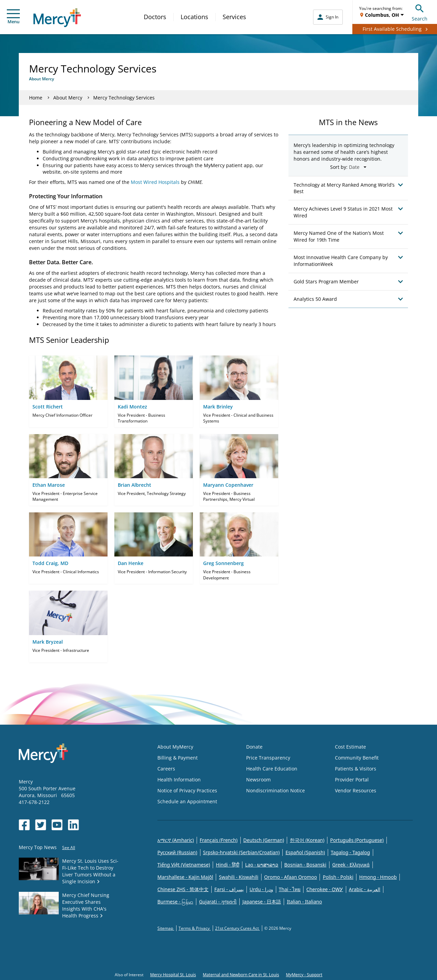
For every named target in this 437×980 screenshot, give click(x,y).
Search (420, 12)
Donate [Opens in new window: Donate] (254, 747)
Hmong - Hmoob (378, 877)
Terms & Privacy (195, 928)
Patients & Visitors (356, 769)
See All (69, 848)
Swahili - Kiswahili (238, 877)
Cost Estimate (350, 747)
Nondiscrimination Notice (276, 790)
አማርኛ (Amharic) (176, 840)
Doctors (155, 17)
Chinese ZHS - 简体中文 (183, 889)
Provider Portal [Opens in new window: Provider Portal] (352, 780)
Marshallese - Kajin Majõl (185, 877)
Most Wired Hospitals (155, 182)
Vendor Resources (356, 790)
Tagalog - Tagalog (350, 852)
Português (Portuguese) (357, 840)
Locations (194, 17)
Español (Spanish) (305, 852)
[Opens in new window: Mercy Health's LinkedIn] (73, 825)
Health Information (179, 780)
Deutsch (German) (264, 840)
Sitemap (166, 928)
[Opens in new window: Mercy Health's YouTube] (57, 825)
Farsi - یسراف (229, 889)
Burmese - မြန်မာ (175, 902)
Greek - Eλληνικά (351, 865)
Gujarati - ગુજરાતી (218, 902)
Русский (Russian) (177, 852)
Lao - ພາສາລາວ (262, 865)
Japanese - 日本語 (262, 902)
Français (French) (219, 840)
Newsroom (258, 780)
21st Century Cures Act (237, 928)
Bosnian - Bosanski (305, 865)
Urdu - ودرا (261, 889)
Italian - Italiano (304, 902)
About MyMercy (175, 747)
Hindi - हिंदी (228, 865)
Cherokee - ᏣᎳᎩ (325, 889)
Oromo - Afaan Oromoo (291, 877)
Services (234, 17)
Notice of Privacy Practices (187, 790)
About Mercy (68, 98)
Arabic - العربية (365, 889)
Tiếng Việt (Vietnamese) (184, 865)
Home (36, 98)
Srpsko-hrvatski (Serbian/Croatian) (242, 852)
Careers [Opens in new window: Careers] (166, 769)
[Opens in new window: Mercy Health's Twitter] (41, 825)
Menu (13, 17)
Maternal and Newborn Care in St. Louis (241, 975)
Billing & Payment (178, 758)
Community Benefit (357, 758)
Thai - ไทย (290, 889)
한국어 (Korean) (307, 840)
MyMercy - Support (304, 975)
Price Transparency (268, 758)
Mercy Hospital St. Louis (173, 975)
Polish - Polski (338, 877)
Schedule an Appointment (187, 801)
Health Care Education (272, 769)
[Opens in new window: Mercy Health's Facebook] (24, 825)
